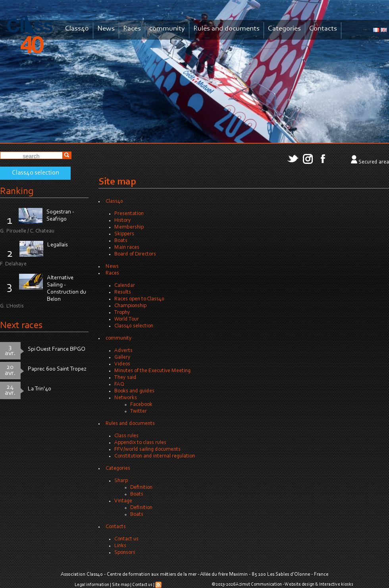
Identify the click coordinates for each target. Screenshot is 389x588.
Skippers (124, 234)
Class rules (126, 436)
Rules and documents (226, 29)
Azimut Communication (259, 584)
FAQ (119, 384)
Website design (299, 584)
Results (123, 292)
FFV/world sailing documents (147, 450)
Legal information (92, 585)
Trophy (122, 313)
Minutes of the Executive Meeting (152, 371)
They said (125, 378)
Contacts (323, 29)
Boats (121, 241)
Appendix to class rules (140, 443)
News (106, 29)
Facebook (141, 405)
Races (132, 29)
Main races (127, 248)
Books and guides (134, 391)
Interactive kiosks (336, 584)
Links (120, 546)
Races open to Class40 (139, 299)
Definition (141, 488)
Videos (122, 364)
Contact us (126, 539)
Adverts (123, 351)
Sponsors (125, 553)
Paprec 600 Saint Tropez (57, 369)
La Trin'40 (39, 389)
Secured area (374, 162)
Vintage (123, 501)
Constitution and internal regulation (155, 456)
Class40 (77, 29)
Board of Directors (135, 254)
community (167, 29)
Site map (121, 585)
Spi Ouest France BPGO (57, 349)
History (123, 221)
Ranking (17, 191)
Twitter (139, 411)
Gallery (122, 357)
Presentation (129, 214)
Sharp (121, 481)
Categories (284, 29)
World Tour (127, 319)
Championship (130, 306)
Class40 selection (36, 173)
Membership (129, 227)
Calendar (125, 286)
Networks (126, 398)
